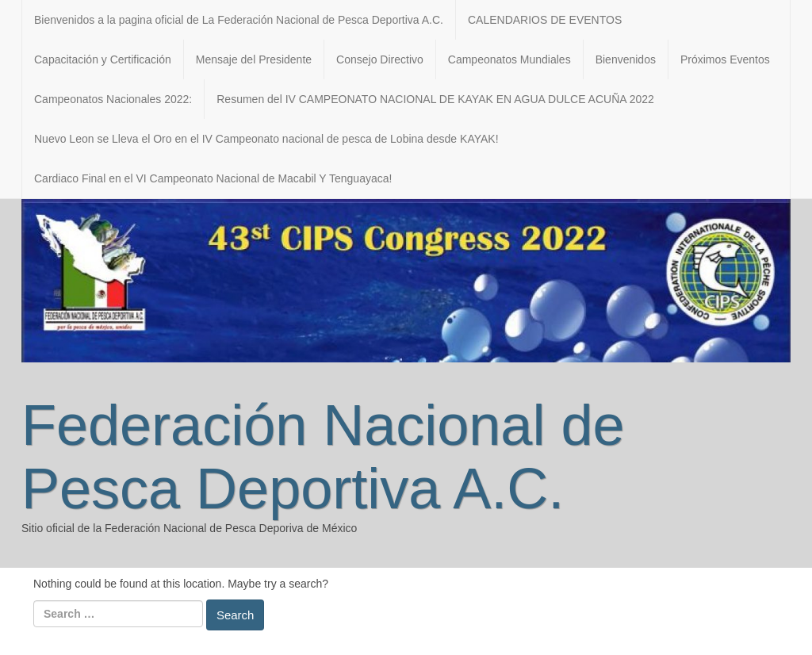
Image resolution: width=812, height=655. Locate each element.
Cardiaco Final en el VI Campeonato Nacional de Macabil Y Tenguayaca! (213, 178)
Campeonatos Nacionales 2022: (113, 99)
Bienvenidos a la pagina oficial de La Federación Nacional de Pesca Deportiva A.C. (239, 20)
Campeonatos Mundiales (509, 59)
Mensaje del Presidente (254, 59)
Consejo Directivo (380, 59)
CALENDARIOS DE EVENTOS (545, 20)
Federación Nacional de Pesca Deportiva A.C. (323, 456)
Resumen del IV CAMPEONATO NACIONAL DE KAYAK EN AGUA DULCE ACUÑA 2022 (435, 99)
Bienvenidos (626, 59)
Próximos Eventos (725, 59)
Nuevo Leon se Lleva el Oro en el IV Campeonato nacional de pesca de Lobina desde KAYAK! (266, 139)
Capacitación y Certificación (103, 59)
